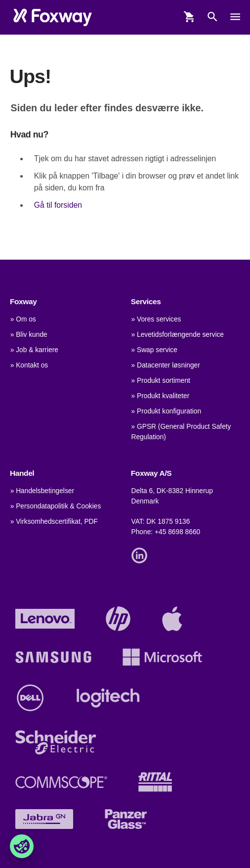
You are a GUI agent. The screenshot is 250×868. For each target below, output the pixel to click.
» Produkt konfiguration (167, 411)
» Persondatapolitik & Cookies (56, 506)
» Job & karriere (34, 350)
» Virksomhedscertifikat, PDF (54, 522)
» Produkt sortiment (161, 381)
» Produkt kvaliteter (161, 396)
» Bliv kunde (29, 335)
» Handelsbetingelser (42, 491)
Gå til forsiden (58, 205)
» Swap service (154, 350)
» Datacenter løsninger (166, 365)
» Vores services (156, 319)
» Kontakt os (29, 365)
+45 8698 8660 (177, 532)
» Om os (23, 319)
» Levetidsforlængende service (178, 335)
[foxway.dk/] (53, 17)
